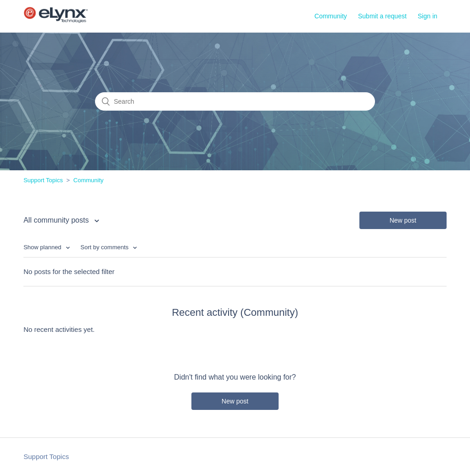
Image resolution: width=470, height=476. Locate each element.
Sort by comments (105, 247)
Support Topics (43, 180)
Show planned (43, 247)
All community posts (57, 220)
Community (331, 16)
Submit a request (382, 16)
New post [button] (403, 220)
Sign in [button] (428, 16)
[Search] (235, 101)
